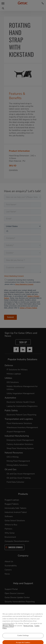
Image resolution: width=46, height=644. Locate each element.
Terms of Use (28, 632)
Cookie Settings (23, 641)
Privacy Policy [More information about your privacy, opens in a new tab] (8, 632)
